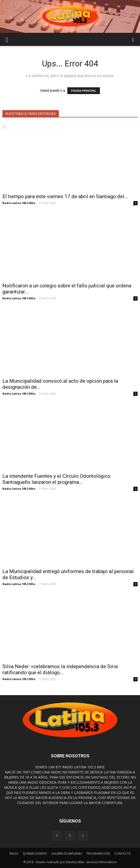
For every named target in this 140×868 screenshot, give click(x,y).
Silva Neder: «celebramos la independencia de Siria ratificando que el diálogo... (60, 669)
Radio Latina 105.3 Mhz (19, 203)
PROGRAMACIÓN (98, 854)
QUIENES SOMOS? (35, 854)
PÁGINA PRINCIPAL (84, 91)
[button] (133, 39)
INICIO (14, 854)
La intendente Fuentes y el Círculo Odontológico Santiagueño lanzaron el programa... (56, 479)
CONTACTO (123, 854)
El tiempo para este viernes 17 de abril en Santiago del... (65, 196)
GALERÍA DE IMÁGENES (67, 854)
